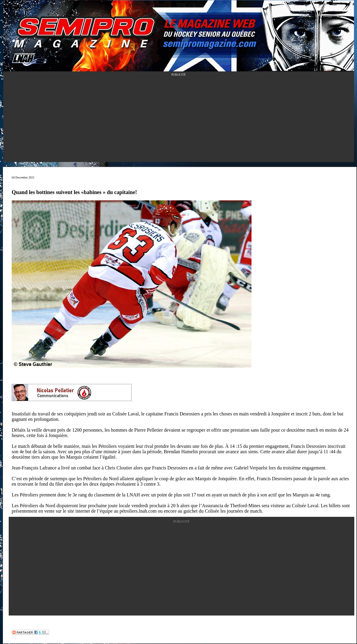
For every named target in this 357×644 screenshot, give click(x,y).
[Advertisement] (179, 120)
